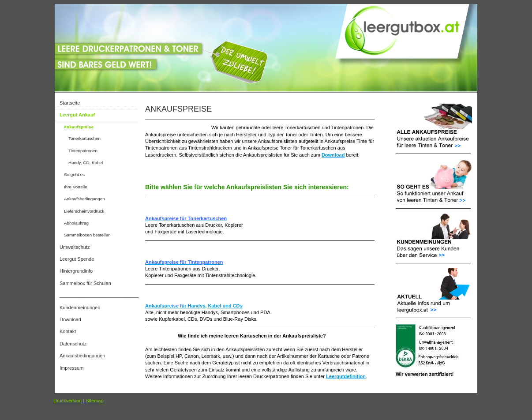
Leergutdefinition (346, 376)
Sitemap (94, 401)
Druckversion (67, 401)
